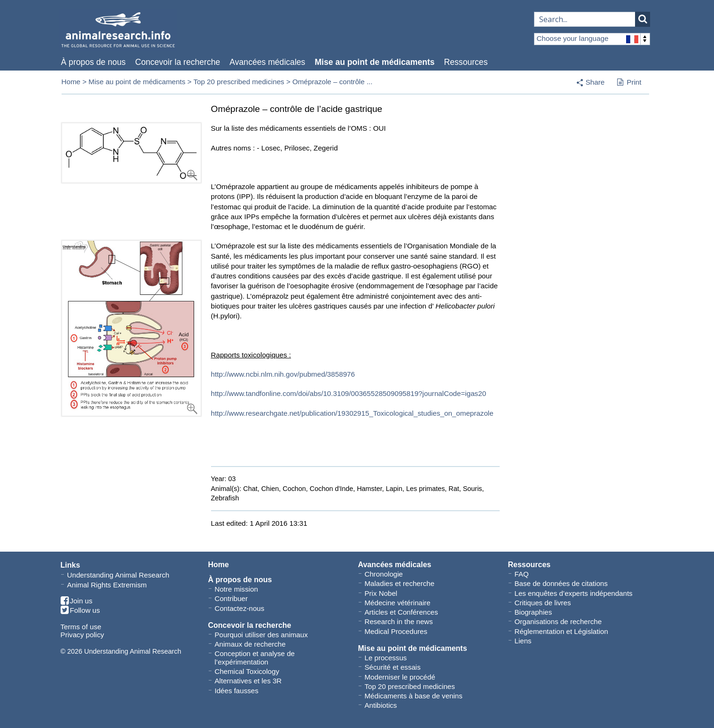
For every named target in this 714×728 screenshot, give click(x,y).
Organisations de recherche (558, 621)
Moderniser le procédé (400, 677)
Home (71, 82)
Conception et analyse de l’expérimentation (255, 657)
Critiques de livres (543, 603)
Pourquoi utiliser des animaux (261, 635)
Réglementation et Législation (561, 631)
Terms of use (81, 627)
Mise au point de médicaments (374, 62)
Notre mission (236, 589)
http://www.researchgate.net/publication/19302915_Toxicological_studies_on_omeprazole (352, 413)
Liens (523, 641)
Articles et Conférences (401, 612)
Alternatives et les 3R (248, 681)
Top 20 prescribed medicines (239, 82)
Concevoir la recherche (177, 62)
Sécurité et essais (393, 667)
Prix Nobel (381, 593)
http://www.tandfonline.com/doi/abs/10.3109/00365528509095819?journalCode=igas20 (349, 393)
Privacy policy (82, 635)
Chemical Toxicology (247, 671)
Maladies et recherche (400, 583)
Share (595, 82)
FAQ (522, 574)
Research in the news (399, 621)
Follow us (80, 611)
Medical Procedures (396, 631)
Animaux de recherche (250, 644)
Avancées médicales (267, 62)
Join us (77, 601)
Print (629, 83)
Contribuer (231, 598)
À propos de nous (94, 62)
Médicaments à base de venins (414, 696)
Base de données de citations (561, 583)
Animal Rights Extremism (107, 585)
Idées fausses (237, 691)
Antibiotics (381, 705)
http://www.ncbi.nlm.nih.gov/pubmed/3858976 (283, 374)
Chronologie (384, 574)
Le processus (386, 658)
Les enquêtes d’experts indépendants (574, 593)
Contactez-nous (240, 608)
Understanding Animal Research (118, 575)
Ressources (466, 62)
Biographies (534, 612)
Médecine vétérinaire (398, 603)
